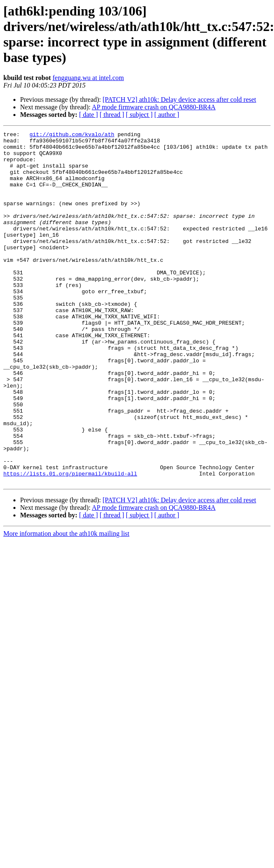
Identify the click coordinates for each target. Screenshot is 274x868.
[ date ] (88, 115)
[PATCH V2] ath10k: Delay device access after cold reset (179, 99)
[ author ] (167, 115)
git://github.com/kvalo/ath (72, 135)
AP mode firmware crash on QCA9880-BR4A (154, 107)
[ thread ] (112, 115)
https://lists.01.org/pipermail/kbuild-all (70, 542)
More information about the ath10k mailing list (66, 604)
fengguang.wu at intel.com (88, 78)
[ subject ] (139, 115)
